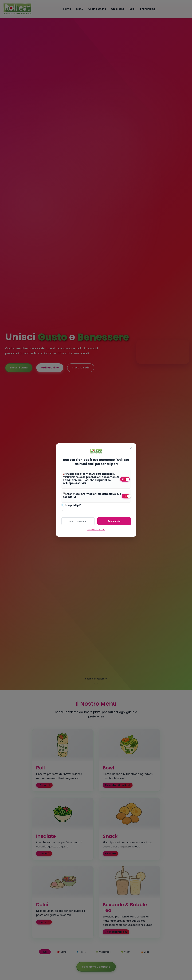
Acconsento (114, 521)
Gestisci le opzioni (96, 530)
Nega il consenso (78, 521)
